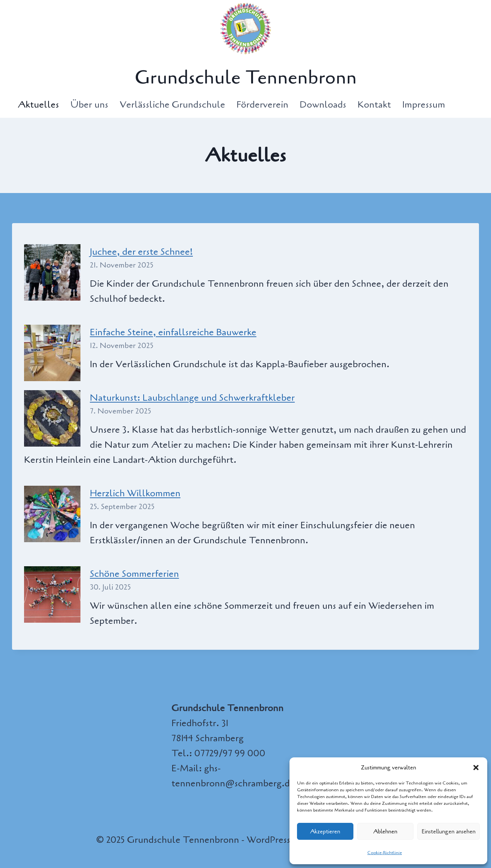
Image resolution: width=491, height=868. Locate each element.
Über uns (89, 105)
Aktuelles (38, 105)
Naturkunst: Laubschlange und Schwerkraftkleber (192, 398)
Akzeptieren (325, 832)
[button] (476, 768)
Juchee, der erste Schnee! (141, 252)
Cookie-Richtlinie (385, 853)
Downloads (323, 105)
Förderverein (262, 105)
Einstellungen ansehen (449, 832)
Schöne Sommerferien (134, 574)
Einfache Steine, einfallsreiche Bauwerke (173, 332)
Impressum (424, 105)
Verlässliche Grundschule (172, 105)
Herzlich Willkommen (135, 493)
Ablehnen (385, 832)
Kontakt (374, 105)
